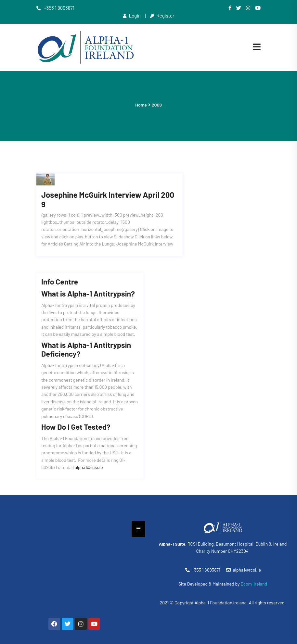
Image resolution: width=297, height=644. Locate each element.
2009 (157, 105)
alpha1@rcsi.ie (89, 455)
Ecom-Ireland (254, 572)
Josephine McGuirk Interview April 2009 (108, 188)
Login (132, 16)
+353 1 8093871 (55, 8)
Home (141, 105)
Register (162, 16)
